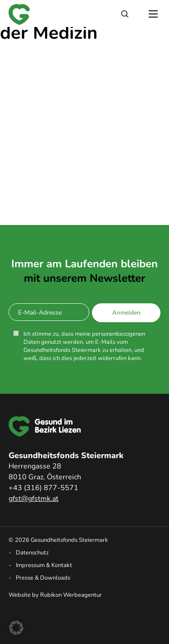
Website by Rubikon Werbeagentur (55, 595)
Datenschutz (32, 553)
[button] (16, 628)
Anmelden (126, 313)
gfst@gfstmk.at (34, 499)
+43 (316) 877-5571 (43, 488)
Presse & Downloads (43, 578)
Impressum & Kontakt (44, 565)
